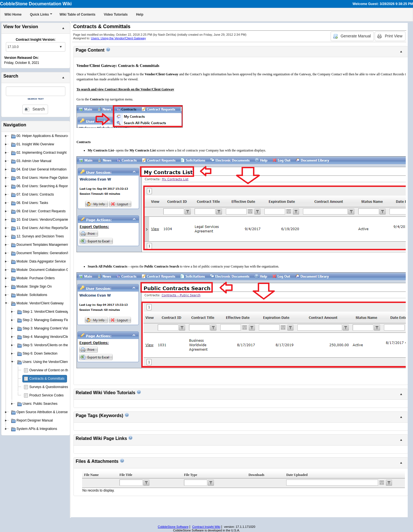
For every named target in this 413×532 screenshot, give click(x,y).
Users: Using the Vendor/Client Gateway (119, 38)
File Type (191, 475)
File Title (126, 475)
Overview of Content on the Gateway (57, 370)
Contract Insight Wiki (206, 527)
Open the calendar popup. (382, 483)
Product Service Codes (46, 395)
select (61, 47)
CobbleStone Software (173, 527)
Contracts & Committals (47, 379)
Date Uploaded (297, 475)
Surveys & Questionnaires (49, 387)
